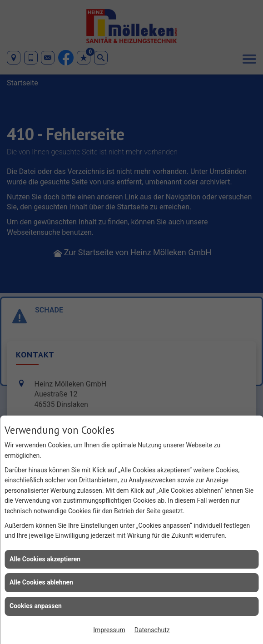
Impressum (109, 630)
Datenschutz (152, 630)
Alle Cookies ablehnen (41, 582)
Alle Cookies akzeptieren (45, 559)
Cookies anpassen (36, 606)
